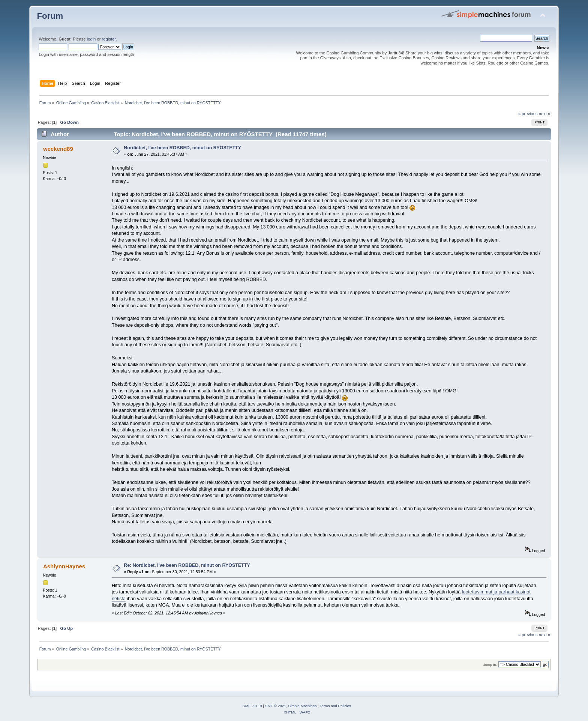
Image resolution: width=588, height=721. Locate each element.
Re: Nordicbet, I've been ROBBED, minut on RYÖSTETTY (187, 565)
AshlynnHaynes (64, 566)
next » (545, 114)
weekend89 (58, 149)
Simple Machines (302, 706)
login (91, 39)
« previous (528, 114)
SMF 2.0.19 (252, 706)
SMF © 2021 (276, 706)
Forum (50, 16)
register (109, 39)
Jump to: (490, 665)
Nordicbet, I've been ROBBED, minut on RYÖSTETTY (182, 148)
